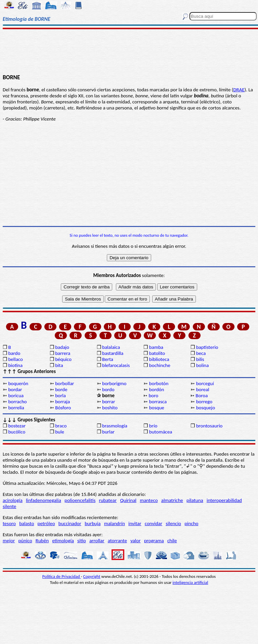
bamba (156, 347)
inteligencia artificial (190, 582)
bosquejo (206, 408)
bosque (157, 408)
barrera (63, 353)
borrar (109, 402)
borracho (17, 402)
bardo (14, 353)
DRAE (239, 90)
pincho (191, 523)
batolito (157, 353)
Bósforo (63, 408)
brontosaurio (209, 426)
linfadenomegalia (44, 500)
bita (59, 365)
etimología (63, 541)
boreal (203, 389)
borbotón (159, 383)
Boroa (202, 396)
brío (153, 426)
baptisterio (207, 347)
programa (154, 541)
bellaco (15, 359)
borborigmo (114, 383)
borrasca (158, 402)
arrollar (97, 541)
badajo (62, 347)
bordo (108, 389)
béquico (63, 359)
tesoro (9, 523)
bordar (15, 389)
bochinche (160, 365)
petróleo (46, 523)
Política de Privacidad (62, 576)
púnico (25, 541)
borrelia (16, 408)
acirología (13, 500)
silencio (173, 523)
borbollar (64, 383)
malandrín (115, 523)
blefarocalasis (116, 365)
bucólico (17, 432)
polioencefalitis (80, 500)
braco (61, 426)
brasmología (115, 426)
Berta (108, 359)
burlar (108, 432)
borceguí (205, 383)
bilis (200, 359)
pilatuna (195, 500)
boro (153, 396)
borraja (62, 402)
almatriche (172, 500)
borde (61, 389)
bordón (157, 389)
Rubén (42, 541)
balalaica (111, 347)
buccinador (70, 523)
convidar (154, 523)
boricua (16, 396)
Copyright (92, 576)
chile (172, 541)
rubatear (108, 500)
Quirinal (128, 500)
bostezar (17, 426)
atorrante (117, 541)
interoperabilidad (224, 500)
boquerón (18, 383)
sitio (82, 541)
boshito (110, 408)
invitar (135, 523)
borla (60, 396)
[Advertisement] (129, 51)
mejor (9, 541)
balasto (27, 523)
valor (135, 541)
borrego (204, 402)
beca (201, 353)
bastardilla (113, 353)
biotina (15, 365)
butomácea (161, 432)
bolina (203, 365)
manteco (149, 500)
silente (9, 506)
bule (60, 432)
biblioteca (159, 359)
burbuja (93, 523)
